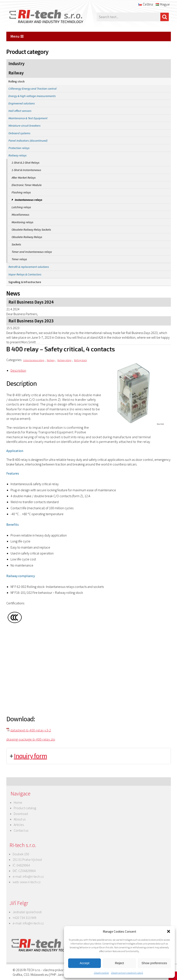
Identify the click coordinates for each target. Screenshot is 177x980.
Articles (19, 825)
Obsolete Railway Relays (27, 237)
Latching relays (21, 207)
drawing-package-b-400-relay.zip (31, 739)
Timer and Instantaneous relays (32, 252)
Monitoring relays (22, 222)
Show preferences (154, 963)
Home (18, 802)
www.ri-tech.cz (30, 882)
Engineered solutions (22, 103)
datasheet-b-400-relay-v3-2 (31, 730)
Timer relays (19, 259)
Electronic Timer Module (27, 185)
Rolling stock (17, 81)
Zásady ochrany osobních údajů (127, 973)
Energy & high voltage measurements (32, 96)
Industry (16, 64)
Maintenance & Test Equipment (28, 118)
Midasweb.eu (40, 975)
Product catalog (25, 808)
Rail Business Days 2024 (31, 302)
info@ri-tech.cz (33, 876)
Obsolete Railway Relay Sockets (31, 230)
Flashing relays (21, 192)
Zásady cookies (101, 973)
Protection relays (19, 148)
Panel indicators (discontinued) (28, 141)
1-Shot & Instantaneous (26, 170)
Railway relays (18, 155)
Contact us (21, 830)
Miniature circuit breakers (24, 126)
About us (20, 819)
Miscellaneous (20, 215)
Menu (17, 36)
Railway (16, 73)
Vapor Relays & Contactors (25, 274)
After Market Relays (24, 178)
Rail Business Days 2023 (31, 321)
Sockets (16, 244)
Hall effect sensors (20, 111)
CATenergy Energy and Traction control (32, 89)
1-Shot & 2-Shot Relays (26, 163)
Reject (120, 963)
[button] (169, 931)
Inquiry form (30, 756)
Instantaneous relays (28, 200)
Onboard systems (19, 133)
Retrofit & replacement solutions (29, 267)
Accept (85, 963)
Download (21, 814)
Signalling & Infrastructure (25, 282)
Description (18, 370)
